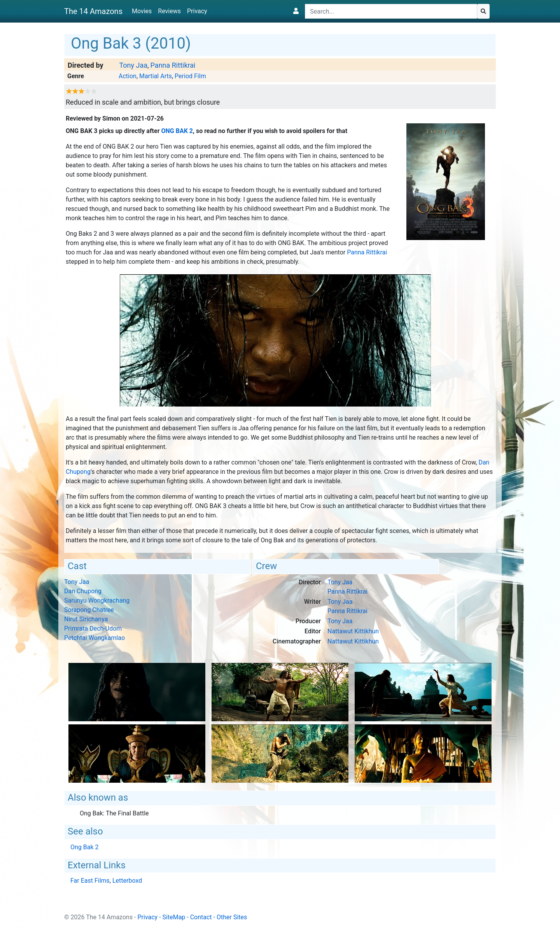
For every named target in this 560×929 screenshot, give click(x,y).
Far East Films (90, 881)
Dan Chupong (83, 591)
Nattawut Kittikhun (353, 631)
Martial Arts (156, 76)
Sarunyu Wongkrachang (97, 600)
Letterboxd (127, 881)
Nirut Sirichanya (86, 619)
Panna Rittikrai (173, 65)
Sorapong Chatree (89, 610)
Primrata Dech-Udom (93, 628)
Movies (142, 11)
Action (128, 76)
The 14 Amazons (93, 11)
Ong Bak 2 (177, 131)
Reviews (169, 11)
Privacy (197, 11)
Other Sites (232, 917)
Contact (201, 917)
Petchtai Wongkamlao (94, 638)
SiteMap (174, 917)
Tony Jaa (133, 65)
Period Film (190, 76)
